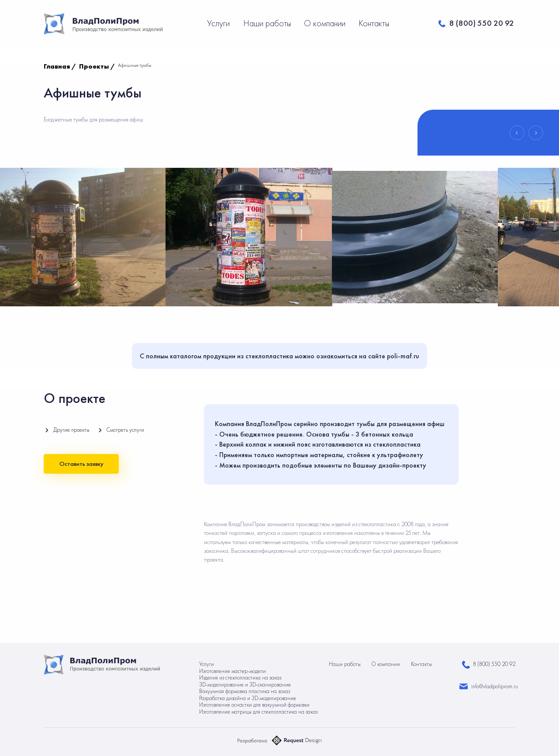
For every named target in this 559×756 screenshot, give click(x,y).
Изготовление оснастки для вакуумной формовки (254, 705)
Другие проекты (71, 430)
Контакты (374, 23)
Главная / (60, 66)
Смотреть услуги (125, 430)
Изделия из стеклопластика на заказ (240, 678)
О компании (326, 23)
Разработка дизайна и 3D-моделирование (248, 698)
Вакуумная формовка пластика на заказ (245, 691)
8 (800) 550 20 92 (482, 23)
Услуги (219, 23)
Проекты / (97, 66)
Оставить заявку (81, 464)
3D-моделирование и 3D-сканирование (245, 685)
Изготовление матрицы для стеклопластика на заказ (258, 712)
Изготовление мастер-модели (233, 671)
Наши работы (268, 23)
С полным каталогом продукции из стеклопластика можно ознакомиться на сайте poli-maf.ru (279, 356)
